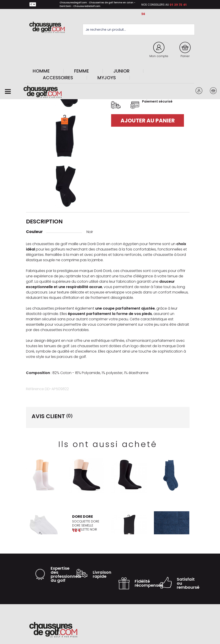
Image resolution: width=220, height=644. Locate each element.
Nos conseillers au (155, 5)
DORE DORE (83, 517)
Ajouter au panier (148, 121)
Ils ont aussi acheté (108, 444)
